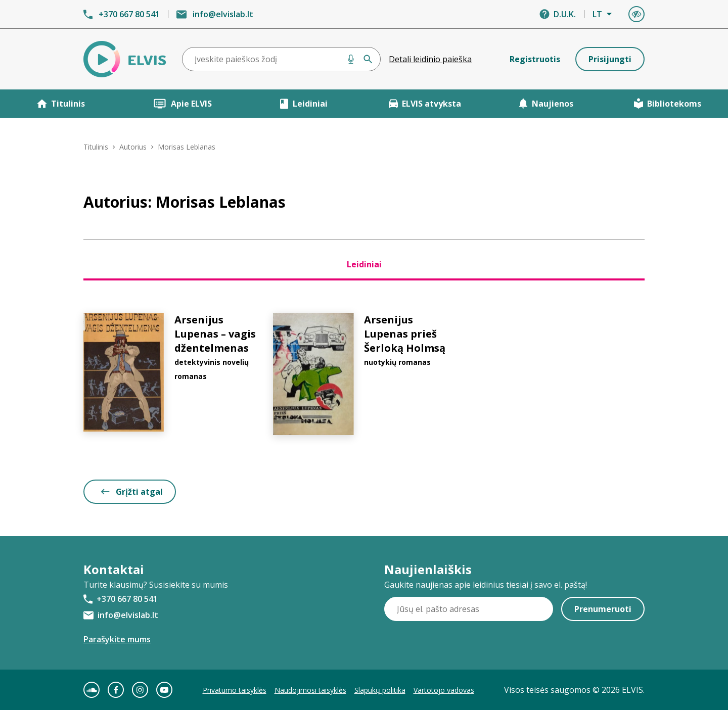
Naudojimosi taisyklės (310, 690)
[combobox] (282, 59)
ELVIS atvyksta (425, 104)
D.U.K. (565, 14)
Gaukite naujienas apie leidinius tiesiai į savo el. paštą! (486, 585)
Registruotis (535, 59)
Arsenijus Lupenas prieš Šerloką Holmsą (405, 334)
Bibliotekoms (668, 104)
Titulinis (61, 104)
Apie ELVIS (182, 104)
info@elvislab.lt (223, 14)
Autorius (133, 147)
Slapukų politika (380, 690)
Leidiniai (304, 104)
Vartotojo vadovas (444, 690)
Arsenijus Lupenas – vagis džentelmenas (215, 334)
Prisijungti (610, 59)
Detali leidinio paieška (430, 59)
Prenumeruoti (603, 609)
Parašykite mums (117, 639)
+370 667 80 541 (129, 14)
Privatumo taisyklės (235, 690)
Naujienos (546, 104)
